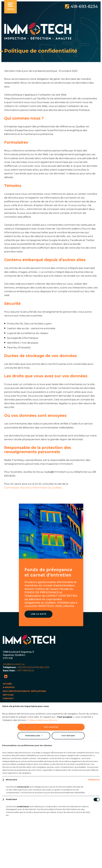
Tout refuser (68, 436)
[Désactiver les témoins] (97, 500)
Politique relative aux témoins (42, 421)
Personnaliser (34, 436)
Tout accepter (51, 428)
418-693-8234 (84, 6)
